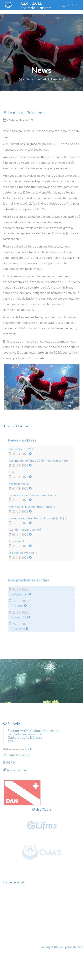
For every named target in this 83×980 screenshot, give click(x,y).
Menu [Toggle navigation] (70, 5)
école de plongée (36, 6)
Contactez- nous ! (16, 755)
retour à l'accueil (16, 426)
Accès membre (15, 770)
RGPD (9, 763)
